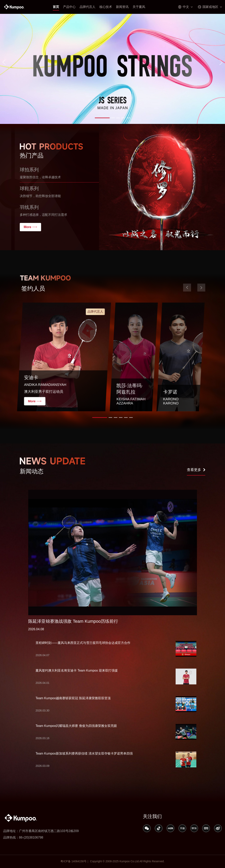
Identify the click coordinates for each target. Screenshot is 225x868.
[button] (102, 118)
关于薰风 (139, 7)
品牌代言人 (88, 7)
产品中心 (69, 7)
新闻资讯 (122, 7)
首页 (56, 7)
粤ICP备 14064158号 (73, 861)
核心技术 (106, 7)
